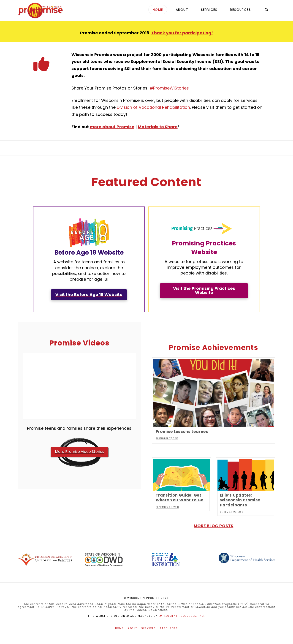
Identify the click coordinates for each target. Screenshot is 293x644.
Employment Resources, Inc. (182, 616)
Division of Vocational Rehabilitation (153, 107)
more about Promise (112, 127)
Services (149, 628)
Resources (169, 628)
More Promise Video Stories (80, 452)
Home (119, 628)
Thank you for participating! (182, 33)
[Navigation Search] (266, 10)
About (132, 628)
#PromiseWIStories (169, 88)
